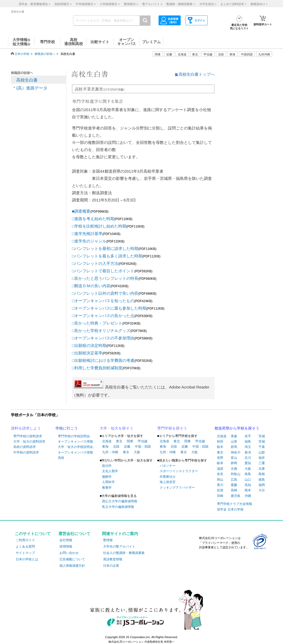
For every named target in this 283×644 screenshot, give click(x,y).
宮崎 (220, 496)
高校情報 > (63, 4)
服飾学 (107, 477)
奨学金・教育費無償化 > (35, 4)
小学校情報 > (110, 4)
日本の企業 (111, 566)
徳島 (262, 480)
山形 (234, 442)
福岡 (262, 485)
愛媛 (234, 485)
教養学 (107, 488)
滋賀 (220, 469)
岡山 (220, 480)
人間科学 (108, 482)
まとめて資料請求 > (233, 4)
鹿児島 (236, 496)
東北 (119, 441)
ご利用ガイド (25, 540)
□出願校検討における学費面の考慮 (103, 360)
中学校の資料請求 (26, 452)
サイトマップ (25, 553)
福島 (248, 442)
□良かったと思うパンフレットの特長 (105, 278)
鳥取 (248, 474)
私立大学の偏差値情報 (118, 507)
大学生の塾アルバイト (119, 546)
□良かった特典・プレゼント (97, 323)
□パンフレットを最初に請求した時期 (105, 248)
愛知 (248, 463)
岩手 (248, 436)
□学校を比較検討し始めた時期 (99, 226)
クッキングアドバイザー (177, 488)
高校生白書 (27, 80)
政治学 (107, 466)
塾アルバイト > (152, 4)
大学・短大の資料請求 (29, 442)
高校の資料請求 (25, 447)
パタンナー (168, 466)
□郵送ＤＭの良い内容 (91, 286)
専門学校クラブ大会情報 (235, 504)
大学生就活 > (208, 4)
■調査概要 (81, 211)
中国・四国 (143, 447)
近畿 (127, 447)
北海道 (182, 54)
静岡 (234, 463)
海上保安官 (168, 482)
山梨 (262, 452)
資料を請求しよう (26, 428)
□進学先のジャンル (89, 241)
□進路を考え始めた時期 (93, 219)
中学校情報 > (86, 4)
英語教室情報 (113, 559)
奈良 (220, 474)
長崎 (234, 490)
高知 (248, 485)
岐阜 (220, 463)
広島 (234, 480)
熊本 (248, 490)
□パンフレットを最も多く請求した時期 (107, 256)
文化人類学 (110, 471)
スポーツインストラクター (179, 471)
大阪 (137, 452)
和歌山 (236, 474)
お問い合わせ (69, 553)
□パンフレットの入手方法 (95, 263)
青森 (234, 436)
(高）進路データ (32, 88)
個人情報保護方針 (72, 566)
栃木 (220, 447)
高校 (61, 458)
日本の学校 (22, 54)
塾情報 (108, 540)
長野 (220, 458)
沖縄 (248, 496)
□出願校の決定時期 (89, 345)
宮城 (262, 436)
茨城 (262, 442)
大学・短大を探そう (116, 428)
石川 (248, 458)
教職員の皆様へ (45, 54)
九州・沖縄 (110, 452)
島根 (262, 474)
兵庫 (262, 469)
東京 (126, 452)
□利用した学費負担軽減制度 (97, 368)
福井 (262, 458)
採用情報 (66, 546)
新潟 (248, 452)
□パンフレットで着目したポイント (103, 271)
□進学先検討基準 (87, 234)
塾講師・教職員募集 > (181, 4)
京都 (234, 469)
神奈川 (236, 452)
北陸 (116, 447)
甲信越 (143, 441)
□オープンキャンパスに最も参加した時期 (109, 308)
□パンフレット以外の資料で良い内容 (105, 293)
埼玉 (248, 447)
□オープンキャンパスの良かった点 (103, 316)
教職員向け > (259, 4)
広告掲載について (72, 559)
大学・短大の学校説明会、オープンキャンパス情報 (77, 449)
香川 (220, 485)
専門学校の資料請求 (28, 436)
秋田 (220, 442)
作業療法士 (168, 477)
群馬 (234, 447)
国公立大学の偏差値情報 (120, 501)
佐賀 (220, 490)
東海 (105, 447)
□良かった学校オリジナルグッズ (101, 331)
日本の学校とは (27, 559)
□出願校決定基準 (87, 353)
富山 (234, 458)
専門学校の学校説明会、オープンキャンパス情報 (75, 439)
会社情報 (66, 540)
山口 (248, 480)
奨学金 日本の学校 (230, 509)
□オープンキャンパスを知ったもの (103, 301)
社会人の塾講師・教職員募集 (124, 553)
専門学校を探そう (172, 428)
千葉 (262, 447)
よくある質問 (25, 546)
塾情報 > (131, 4)
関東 (130, 441)
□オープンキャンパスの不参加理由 (103, 338)
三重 (262, 463)
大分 (262, 490)
